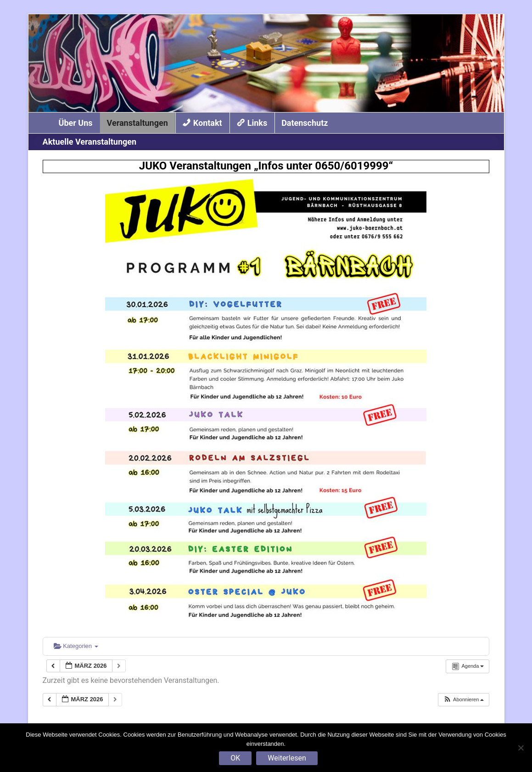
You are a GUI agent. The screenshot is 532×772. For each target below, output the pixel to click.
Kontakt (208, 123)
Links (257, 123)
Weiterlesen (287, 758)
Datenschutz (305, 123)
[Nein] (521, 748)
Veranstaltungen (137, 123)
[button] (464, 700)
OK (235, 758)
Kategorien (76, 646)
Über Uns (76, 123)
